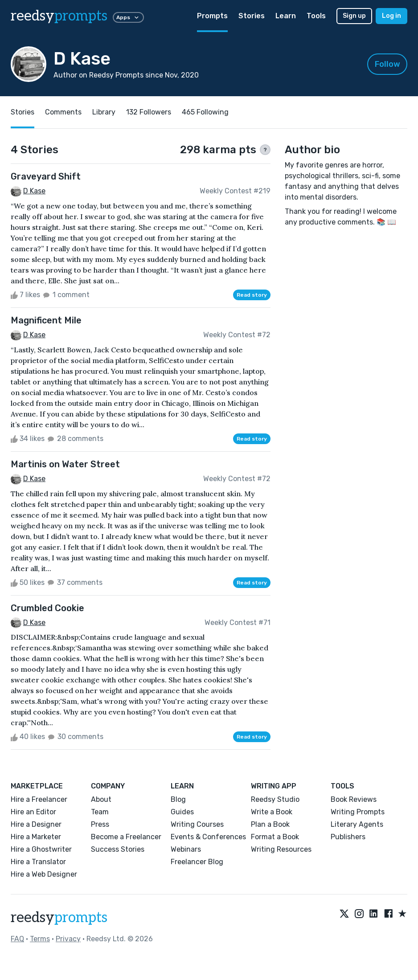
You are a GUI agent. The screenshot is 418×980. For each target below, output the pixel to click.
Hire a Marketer (36, 837)
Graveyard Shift (46, 176)
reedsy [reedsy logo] (59, 16)
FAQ (17, 939)
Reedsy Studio (275, 799)
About (101, 799)
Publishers (348, 837)
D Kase (34, 191)
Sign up (354, 16)
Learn (286, 16)
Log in (391, 16)
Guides (182, 812)
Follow (387, 64)
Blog (178, 799)
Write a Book (272, 812)
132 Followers (149, 112)
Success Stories (118, 849)
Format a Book (275, 837)
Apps (128, 17)
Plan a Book (270, 824)
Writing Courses (197, 824)
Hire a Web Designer (44, 874)
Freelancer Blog (197, 862)
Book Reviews (354, 799)
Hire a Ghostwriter (41, 849)
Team (100, 812)
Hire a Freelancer (39, 799)
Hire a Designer (36, 824)
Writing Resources (281, 849)
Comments (63, 112)
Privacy (68, 939)
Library (104, 112)
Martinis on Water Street (65, 464)
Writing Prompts (358, 812)
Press (100, 824)
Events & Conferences (208, 837)
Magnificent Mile (46, 320)
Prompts (212, 16)
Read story (252, 295)
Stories (252, 16)
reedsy (59, 918)
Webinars (186, 849)
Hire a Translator (38, 862)
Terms (40, 939)
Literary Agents (357, 824)
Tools (316, 16)
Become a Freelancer (126, 837)
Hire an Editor (33, 812)
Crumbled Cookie (47, 608)
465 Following (205, 112)
